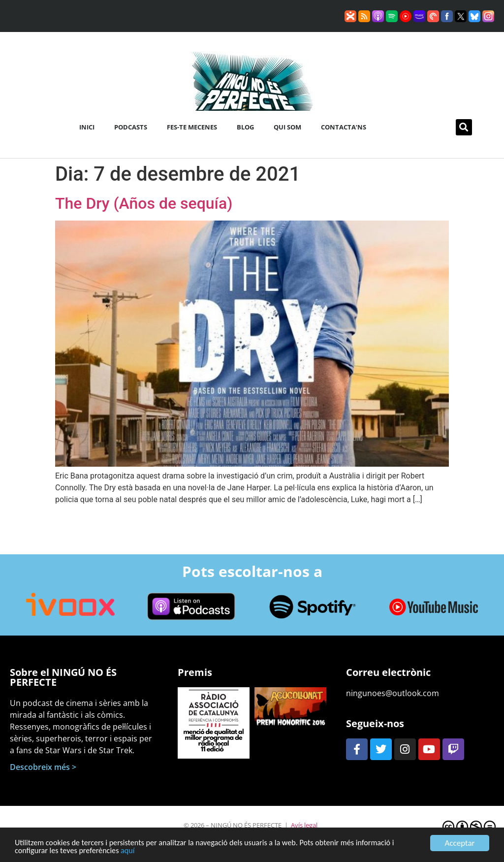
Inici (87, 127)
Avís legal (304, 825)
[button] (464, 127)
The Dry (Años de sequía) (144, 203)
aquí (134, 854)
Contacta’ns (344, 127)
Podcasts (131, 127)
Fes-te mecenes (192, 127)
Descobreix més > (43, 767)
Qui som (287, 127)
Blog (245, 127)
